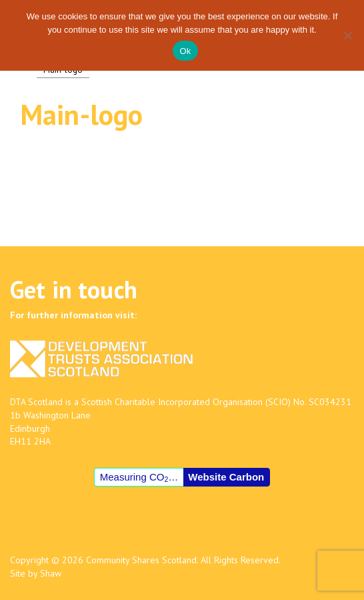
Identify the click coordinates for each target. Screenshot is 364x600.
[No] (347, 35)
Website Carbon (226, 477)
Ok (185, 51)
